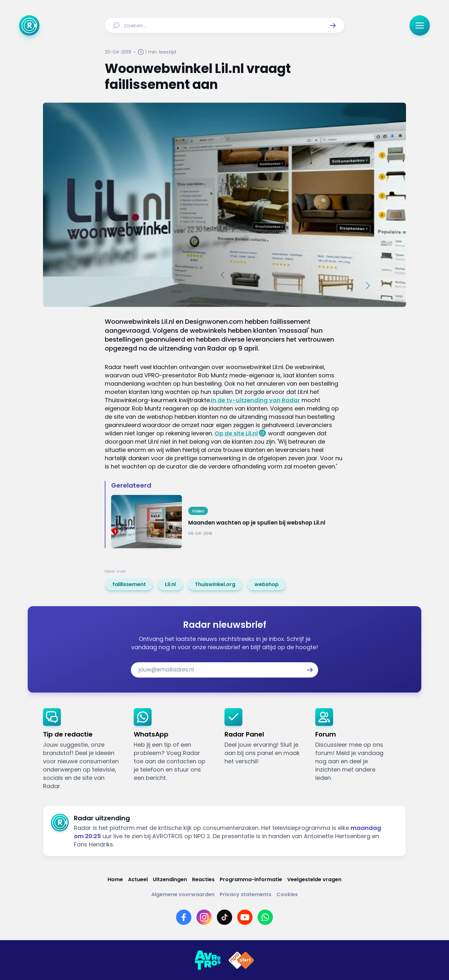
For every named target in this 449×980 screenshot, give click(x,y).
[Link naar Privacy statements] (246, 894)
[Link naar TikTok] (224, 917)
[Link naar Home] (115, 879)
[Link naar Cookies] (287, 894)
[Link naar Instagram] (204, 917)
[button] (333, 25)
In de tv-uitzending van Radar (255, 400)
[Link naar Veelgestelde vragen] (314, 879)
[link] (129, 584)
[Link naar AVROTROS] (208, 960)
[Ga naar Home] (29, 25)
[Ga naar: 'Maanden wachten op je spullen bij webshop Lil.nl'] (228, 522)
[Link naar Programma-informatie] (251, 879)
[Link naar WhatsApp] (265, 917)
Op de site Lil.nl (236, 433)
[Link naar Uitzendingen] (170, 879)
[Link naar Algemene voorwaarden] (183, 894)
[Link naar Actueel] (138, 879)
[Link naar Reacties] (203, 879)
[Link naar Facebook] (184, 917)
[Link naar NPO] (241, 960)
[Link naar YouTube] (245, 917)
